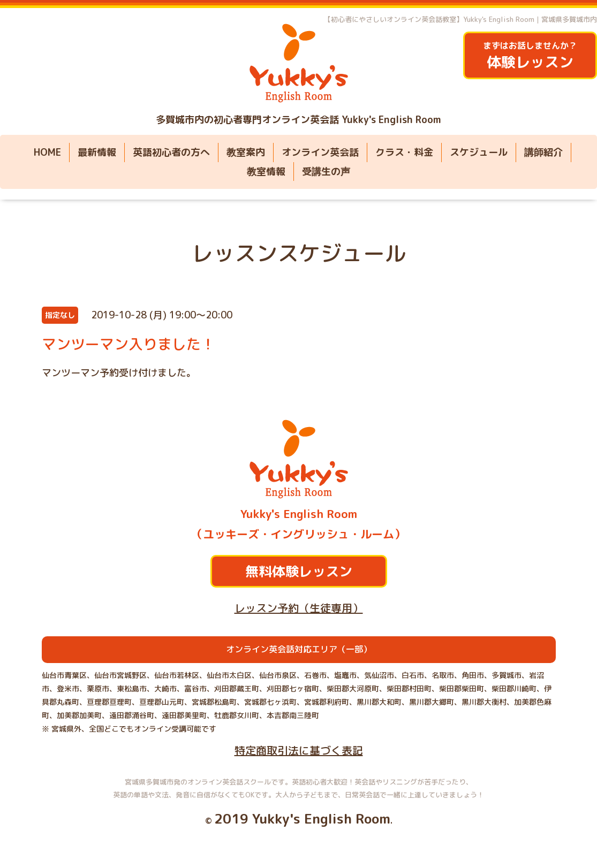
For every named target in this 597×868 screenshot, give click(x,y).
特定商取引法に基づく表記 (299, 750)
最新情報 (97, 152)
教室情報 (266, 172)
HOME (47, 152)
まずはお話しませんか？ (530, 56)
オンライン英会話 (320, 152)
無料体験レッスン (299, 571)
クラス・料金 (404, 152)
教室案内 (246, 152)
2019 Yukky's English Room (302, 818)
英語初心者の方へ (171, 152)
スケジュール (479, 152)
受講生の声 (326, 172)
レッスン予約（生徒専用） (299, 608)
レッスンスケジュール (299, 253)
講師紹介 (543, 152)
